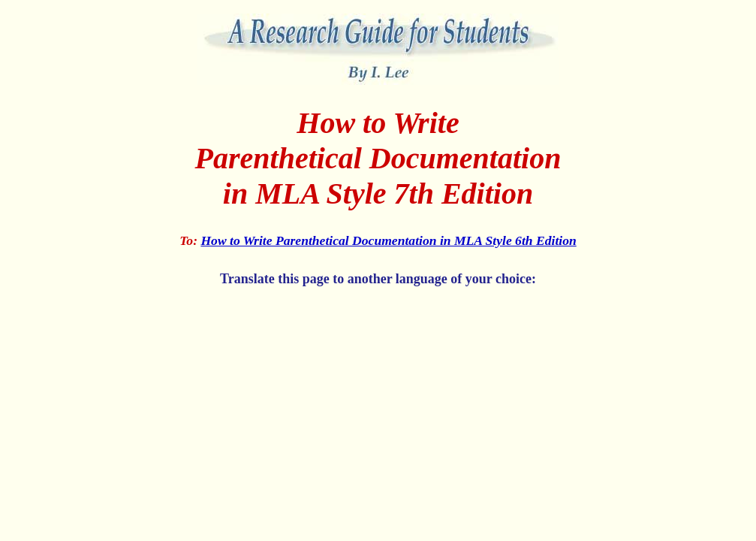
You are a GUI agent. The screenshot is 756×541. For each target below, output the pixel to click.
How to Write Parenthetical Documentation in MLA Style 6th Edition (388, 240)
